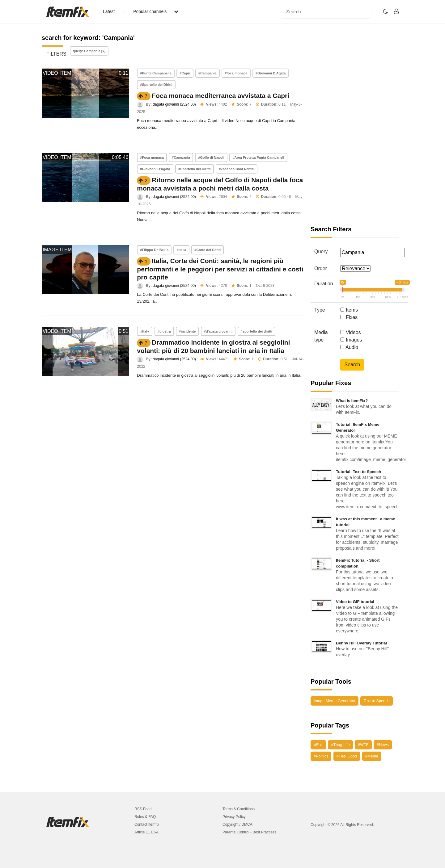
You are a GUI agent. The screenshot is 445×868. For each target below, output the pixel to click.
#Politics (321, 756)
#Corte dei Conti (208, 250)
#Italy (145, 331)
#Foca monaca (152, 157)
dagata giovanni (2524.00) (174, 104)
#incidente (187, 331)
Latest (109, 11)
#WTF (363, 745)
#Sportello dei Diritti (156, 85)
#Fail (318, 745)
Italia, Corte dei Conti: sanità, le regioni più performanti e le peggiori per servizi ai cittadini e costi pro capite (220, 269)
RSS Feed (143, 809)
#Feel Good (347, 756)
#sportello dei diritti (256, 331)
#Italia (181, 250)
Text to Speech (376, 701)
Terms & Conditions (239, 809)
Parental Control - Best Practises (249, 832)
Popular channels (156, 11)
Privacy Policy (234, 817)
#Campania (208, 73)
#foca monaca (236, 73)
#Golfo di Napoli (211, 157)
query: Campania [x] (89, 51)
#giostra (164, 331)
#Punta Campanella (156, 73)
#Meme (372, 756)
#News (383, 745)
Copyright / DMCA (237, 824)
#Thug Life (340, 745)
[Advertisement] (355, 130)
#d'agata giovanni (218, 331)
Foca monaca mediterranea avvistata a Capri (220, 96)
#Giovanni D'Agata (271, 73)
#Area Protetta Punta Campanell (258, 157)
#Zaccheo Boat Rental (237, 169)
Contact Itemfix (147, 824)
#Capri (185, 73)
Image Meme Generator (335, 701)
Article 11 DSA (146, 832)
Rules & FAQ (145, 817)
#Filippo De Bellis (154, 250)
